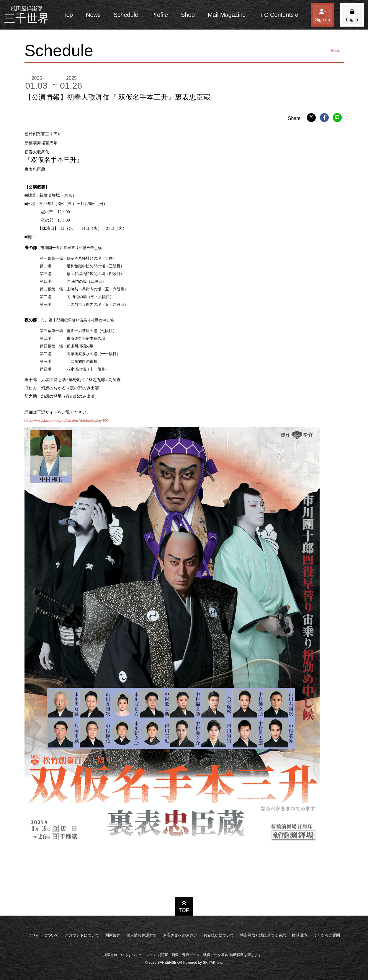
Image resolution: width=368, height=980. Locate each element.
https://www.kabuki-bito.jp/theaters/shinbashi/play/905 (67, 420)
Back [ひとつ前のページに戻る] (335, 51)
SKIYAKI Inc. (213, 963)
